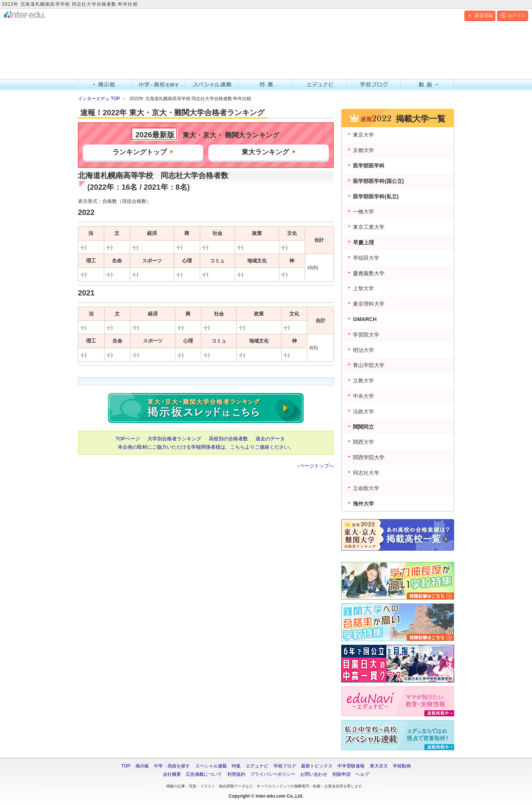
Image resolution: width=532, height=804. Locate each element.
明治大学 (363, 350)
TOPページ (128, 439)
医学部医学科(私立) (376, 196)
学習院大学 (366, 335)
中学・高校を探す (159, 85)
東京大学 (363, 135)
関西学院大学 (369, 457)
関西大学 (363, 442)
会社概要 (172, 774)
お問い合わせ (314, 774)
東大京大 (379, 766)
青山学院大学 (369, 365)
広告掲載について (204, 774)
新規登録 (480, 15)
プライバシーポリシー (273, 774)
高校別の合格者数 (228, 439)
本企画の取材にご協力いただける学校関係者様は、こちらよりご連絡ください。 (206, 447)
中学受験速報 (351, 766)
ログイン (513, 15)
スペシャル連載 (212, 85)
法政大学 (363, 411)
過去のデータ (270, 439)
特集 (266, 85)
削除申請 (342, 774)
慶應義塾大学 (369, 273)
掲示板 (105, 85)
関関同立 (363, 427)
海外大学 (363, 504)
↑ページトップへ (315, 466)
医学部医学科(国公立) (378, 181)
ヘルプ (362, 774)
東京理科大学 (369, 304)
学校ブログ (374, 85)
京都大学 (363, 150)
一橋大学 (363, 212)
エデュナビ (320, 85)
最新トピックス (317, 766)
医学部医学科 (369, 166)
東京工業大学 (369, 227)
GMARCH (365, 319)
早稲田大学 (366, 258)
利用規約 (236, 774)
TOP (126, 766)
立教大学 (363, 381)
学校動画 (402, 766)
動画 (428, 85)
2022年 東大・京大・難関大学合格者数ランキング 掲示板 (206, 408)
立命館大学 (366, 488)
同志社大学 (366, 473)
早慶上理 (363, 242)
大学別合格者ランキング (174, 439)
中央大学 (363, 396)
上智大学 (363, 288)
